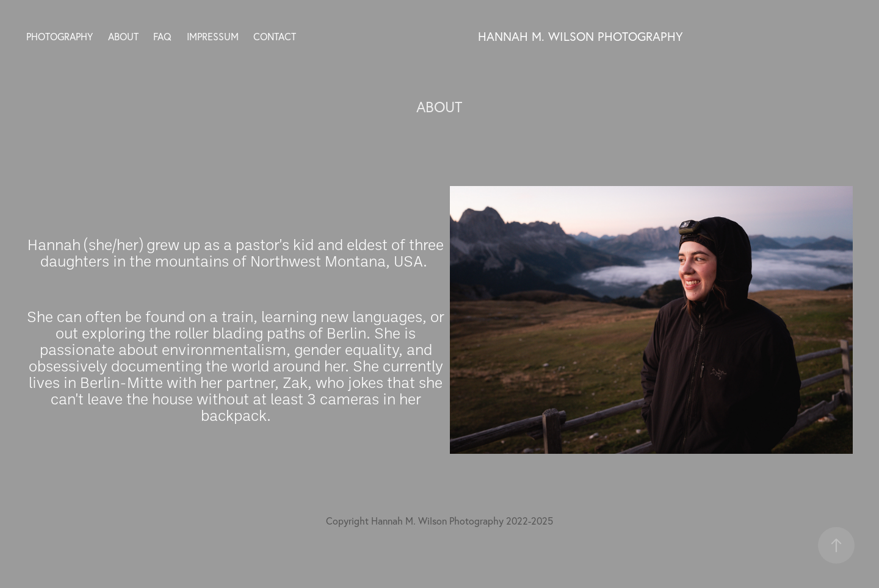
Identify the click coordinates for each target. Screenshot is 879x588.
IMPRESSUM (213, 37)
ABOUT (123, 37)
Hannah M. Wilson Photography (581, 36)
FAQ (162, 37)
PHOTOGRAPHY (60, 37)
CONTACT (275, 37)
